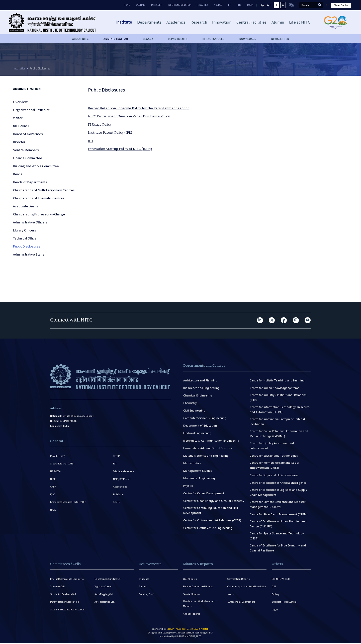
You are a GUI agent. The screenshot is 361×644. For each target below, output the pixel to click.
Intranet (156, 5)
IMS (239, 5)
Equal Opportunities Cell (108, 579)
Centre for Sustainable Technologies (274, 456)
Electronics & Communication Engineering (211, 441)
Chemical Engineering (198, 395)
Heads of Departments (30, 182)
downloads (248, 39)
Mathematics (192, 463)
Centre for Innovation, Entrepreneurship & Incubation (278, 422)
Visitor (18, 118)
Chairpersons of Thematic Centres (39, 198)
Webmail (141, 5)
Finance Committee (28, 158)
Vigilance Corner (103, 587)
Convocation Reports (239, 579)
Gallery (276, 594)
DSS (274, 587)
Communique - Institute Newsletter (241, 588)
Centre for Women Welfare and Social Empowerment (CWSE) (274, 465)
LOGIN (250, 5)
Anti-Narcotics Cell (105, 602)
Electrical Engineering (197, 433)
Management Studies (198, 471)
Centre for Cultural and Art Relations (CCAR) (212, 520)
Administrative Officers (30, 222)
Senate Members (26, 150)
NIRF (53, 479)
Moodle (218, 5)
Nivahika (203, 5)
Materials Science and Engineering (206, 456)
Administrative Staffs (29, 254)
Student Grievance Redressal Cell (69, 610)
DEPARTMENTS (178, 39)
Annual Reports (192, 614)
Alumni (143, 587)
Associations (120, 487)
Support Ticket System (284, 602)
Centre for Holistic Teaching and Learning (277, 380)
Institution (20, 68)
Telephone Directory (180, 5)
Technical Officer (25, 238)
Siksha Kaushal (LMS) (62, 464)
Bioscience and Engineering (201, 388)
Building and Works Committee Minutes (200, 604)
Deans (18, 174)
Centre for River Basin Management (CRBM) (279, 514)
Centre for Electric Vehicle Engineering (208, 528)
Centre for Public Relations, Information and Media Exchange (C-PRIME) (279, 434)
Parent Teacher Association (65, 602)
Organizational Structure (31, 110)
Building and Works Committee (36, 166)
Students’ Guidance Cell (64, 594)
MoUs (231, 599)
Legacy (148, 39)
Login (275, 610)
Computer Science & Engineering (205, 418)
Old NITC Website (281, 579)
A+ (269, 5)
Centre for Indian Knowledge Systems (275, 388)
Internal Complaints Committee (68, 579)
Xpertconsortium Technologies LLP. (195, 633)
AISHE (117, 503)
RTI (230, 5)
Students (144, 579)
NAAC (53, 510)
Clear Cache (341, 5)
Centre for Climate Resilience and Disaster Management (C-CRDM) (278, 504)
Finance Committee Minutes (199, 587)
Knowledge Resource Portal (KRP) (69, 503)
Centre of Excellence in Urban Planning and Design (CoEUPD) (278, 524)
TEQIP (116, 456)
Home (127, 5)
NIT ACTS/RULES (213, 39)
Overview (20, 102)
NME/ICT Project (122, 479)
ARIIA (53, 487)
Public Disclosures (40, 68)
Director (19, 142)
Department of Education (200, 426)
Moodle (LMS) (58, 456)
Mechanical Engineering (199, 478)
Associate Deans (26, 206)
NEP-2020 (55, 472)
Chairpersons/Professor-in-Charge (39, 214)
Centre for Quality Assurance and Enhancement (272, 446)
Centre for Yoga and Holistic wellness (274, 475)
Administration (116, 39)
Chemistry (190, 403)
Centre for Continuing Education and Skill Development (211, 510)
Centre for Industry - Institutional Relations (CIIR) (278, 397)
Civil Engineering (194, 411)
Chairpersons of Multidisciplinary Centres (44, 190)
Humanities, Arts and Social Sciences (208, 448)
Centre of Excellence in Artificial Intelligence (278, 483)
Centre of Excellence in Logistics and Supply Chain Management (278, 492)
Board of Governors (28, 134)
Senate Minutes (192, 594)
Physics (188, 486)
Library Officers (25, 230)
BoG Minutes (190, 579)
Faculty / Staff (147, 594)
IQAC (53, 495)
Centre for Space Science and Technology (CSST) (277, 536)
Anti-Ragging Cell (104, 594)
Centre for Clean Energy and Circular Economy (214, 501)
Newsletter (280, 39)
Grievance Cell (58, 587)
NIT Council (21, 126)
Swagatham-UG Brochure (241, 607)
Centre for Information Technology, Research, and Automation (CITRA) (280, 410)
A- (262, 5)
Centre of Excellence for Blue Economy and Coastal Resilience (278, 548)
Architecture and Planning (200, 380)
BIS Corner (119, 495)
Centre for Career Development (204, 493)
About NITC (80, 39)
